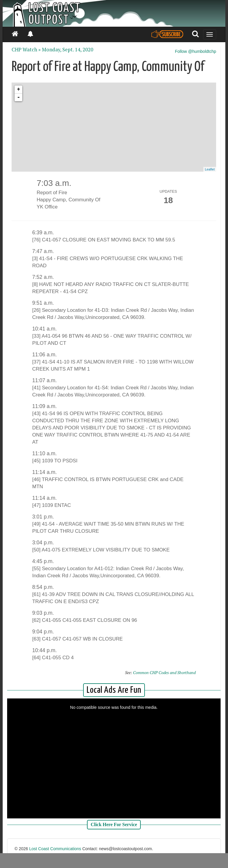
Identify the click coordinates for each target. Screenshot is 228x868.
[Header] (114, 13)
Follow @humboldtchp (195, 51)
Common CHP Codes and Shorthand (164, 672)
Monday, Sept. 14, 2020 (68, 50)
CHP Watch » (26, 50)
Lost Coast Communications (55, 849)
